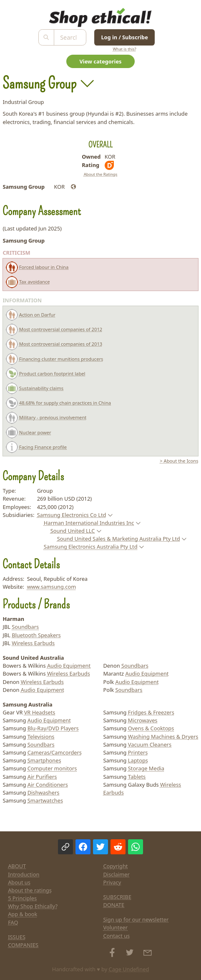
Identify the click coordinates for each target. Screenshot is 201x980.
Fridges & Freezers (151, 712)
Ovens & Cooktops (151, 728)
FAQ (13, 922)
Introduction (24, 874)
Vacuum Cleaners (150, 744)
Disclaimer (117, 874)
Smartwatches (45, 800)
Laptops (138, 760)
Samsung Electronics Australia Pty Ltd (91, 547)
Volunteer (116, 927)
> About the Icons (179, 461)
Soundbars (25, 627)
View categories (101, 61)
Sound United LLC (73, 531)
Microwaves (143, 720)
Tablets (137, 777)
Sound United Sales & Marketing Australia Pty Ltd (119, 539)
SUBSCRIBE (118, 897)
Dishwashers (44, 793)
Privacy (112, 882)
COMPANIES (23, 945)
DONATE (114, 905)
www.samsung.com (52, 587)
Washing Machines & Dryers (163, 737)
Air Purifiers (42, 777)
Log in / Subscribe (124, 37)
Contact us (117, 936)
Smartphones (44, 760)
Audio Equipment (69, 666)
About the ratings (30, 890)
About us (19, 882)
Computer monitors (52, 768)
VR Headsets (40, 712)
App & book (23, 914)
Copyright (116, 866)
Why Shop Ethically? (33, 906)
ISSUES (17, 937)
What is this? (124, 49)
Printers (138, 752)
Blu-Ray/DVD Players (53, 728)
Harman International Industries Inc (89, 523)
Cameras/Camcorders (55, 752)
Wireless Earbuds (33, 643)
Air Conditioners (48, 785)
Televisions (41, 737)
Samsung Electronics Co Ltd (72, 515)
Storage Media (146, 768)
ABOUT (17, 866)
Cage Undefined (129, 969)
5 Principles (22, 898)
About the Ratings (101, 174)
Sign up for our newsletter (136, 919)
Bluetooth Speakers (36, 635)
